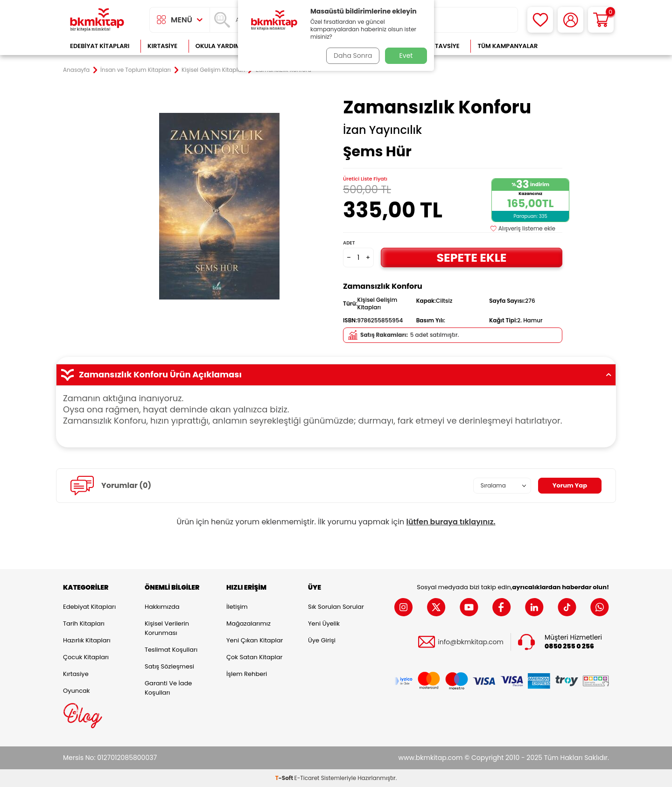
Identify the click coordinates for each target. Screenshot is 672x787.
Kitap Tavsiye (438, 46)
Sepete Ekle (471, 257)
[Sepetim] (601, 20)
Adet (349, 243)
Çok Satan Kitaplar (254, 657)
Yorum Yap (568, 486)
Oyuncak (77, 691)
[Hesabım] (570, 20)
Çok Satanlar (579, 46)
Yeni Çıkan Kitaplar (255, 640)
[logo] (97, 20)
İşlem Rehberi (247, 674)
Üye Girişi (322, 640)
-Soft (285, 778)
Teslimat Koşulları (171, 650)
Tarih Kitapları (84, 623)
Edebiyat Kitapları (100, 46)
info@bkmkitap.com (471, 642)
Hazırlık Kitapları (87, 640)
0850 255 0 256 (569, 646)
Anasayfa (76, 70)
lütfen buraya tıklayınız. (451, 522)
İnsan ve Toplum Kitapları (136, 70)
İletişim (237, 607)
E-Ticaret (307, 778)
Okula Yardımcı (221, 46)
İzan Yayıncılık (382, 130)
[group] (219, 206)
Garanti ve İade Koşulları (168, 688)
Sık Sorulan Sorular (336, 607)
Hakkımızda (162, 607)
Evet (406, 56)
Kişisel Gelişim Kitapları (213, 70)
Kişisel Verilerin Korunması (167, 628)
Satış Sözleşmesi (169, 666)
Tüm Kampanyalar (507, 46)
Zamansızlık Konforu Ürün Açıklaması (336, 375)
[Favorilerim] (540, 20)
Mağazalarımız (248, 623)
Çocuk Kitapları (86, 657)
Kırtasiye (162, 46)
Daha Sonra (351, 56)
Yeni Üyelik (324, 623)
